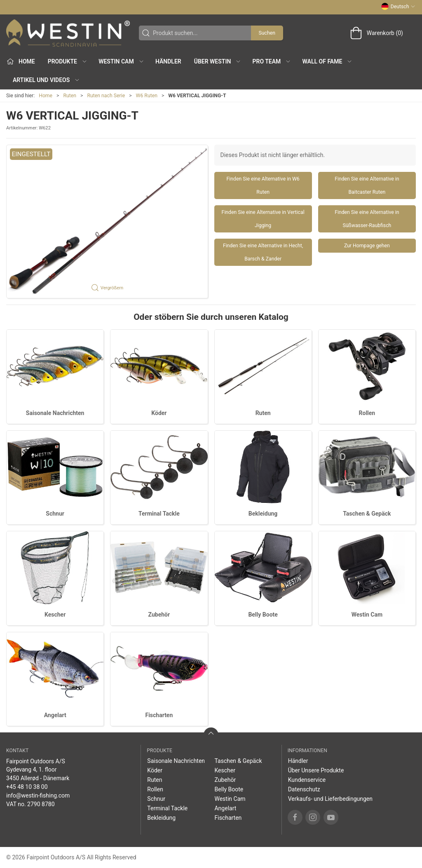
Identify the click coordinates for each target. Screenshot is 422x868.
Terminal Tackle (159, 514)
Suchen (267, 33)
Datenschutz (304, 789)
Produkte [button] (68, 61)
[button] (107, 222)
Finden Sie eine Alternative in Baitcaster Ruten (367, 185)
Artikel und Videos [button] (46, 80)
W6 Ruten (147, 96)
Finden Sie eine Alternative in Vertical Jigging (263, 219)
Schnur (55, 514)
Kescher (55, 615)
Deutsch (398, 7)
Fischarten (159, 715)
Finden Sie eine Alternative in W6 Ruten (263, 185)
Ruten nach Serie (106, 96)
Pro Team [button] (272, 61)
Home (46, 96)
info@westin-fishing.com (38, 795)
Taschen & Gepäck (367, 514)
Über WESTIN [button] (218, 61)
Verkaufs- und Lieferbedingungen (330, 799)
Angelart (55, 715)
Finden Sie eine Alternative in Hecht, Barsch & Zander (263, 252)
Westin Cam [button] (121, 61)
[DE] (68, 33)
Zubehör (159, 615)
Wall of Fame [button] (328, 61)
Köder (159, 413)
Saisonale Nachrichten (55, 413)
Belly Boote (263, 615)
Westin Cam (367, 615)
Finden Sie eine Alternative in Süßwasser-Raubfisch (367, 219)
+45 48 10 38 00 (27, 787)
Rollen (367, 413)
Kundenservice (307, 780)
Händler (168, 61)
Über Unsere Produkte (316, 770)
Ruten (70, 96)
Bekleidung (263, 514)
